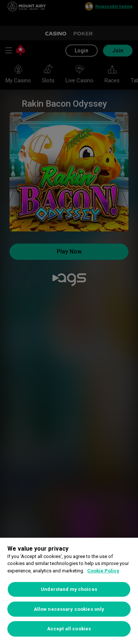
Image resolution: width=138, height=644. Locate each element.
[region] (69, 591)
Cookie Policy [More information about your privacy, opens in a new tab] (103, 571)
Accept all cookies (69, 629)
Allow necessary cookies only (69, 609)
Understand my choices (69, 589)
